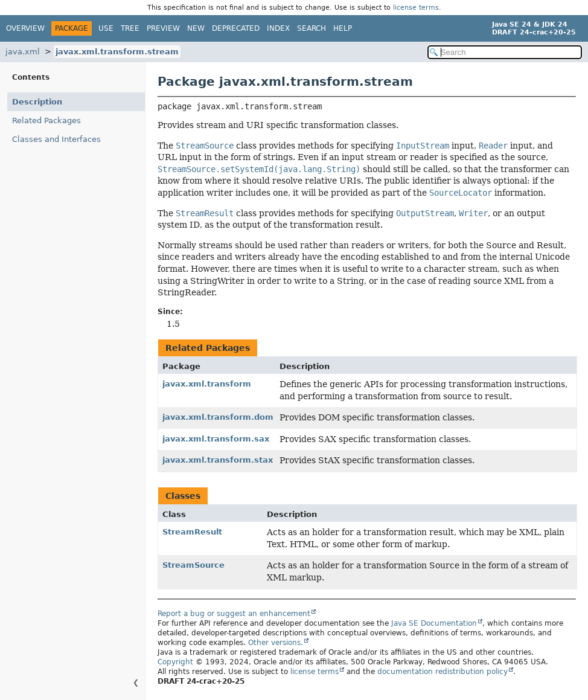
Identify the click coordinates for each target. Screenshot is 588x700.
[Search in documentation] (505, 52)
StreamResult (192, 532)
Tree (130, 28)
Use (106, 28)
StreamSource (193, 565)
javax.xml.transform (207, 384)
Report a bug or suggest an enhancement (234, 614)
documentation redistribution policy (443, 672)
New (196, 28)
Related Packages (46, 120)
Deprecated (236, 28)
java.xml (23, 52)
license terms (416, 8)
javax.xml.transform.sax (216, 439)
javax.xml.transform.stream (117, 52)
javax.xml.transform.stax (218, 460)
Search (312, 28)
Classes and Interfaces (56, 139)
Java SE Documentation (434, 623)
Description (37, 102)
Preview (163, 28)
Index (278, 28)
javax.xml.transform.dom (218, 417)
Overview (25, 28)
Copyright (175, 662)
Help (343, 28)
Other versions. (276, 643)
